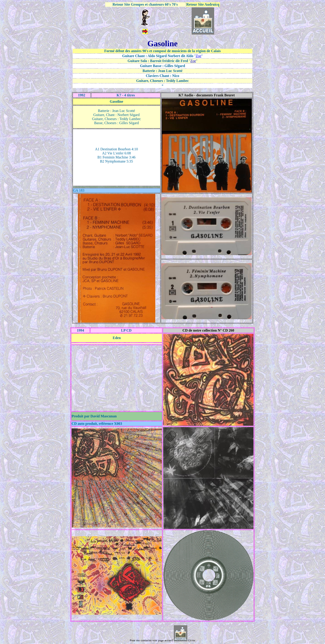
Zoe (198, 56)
